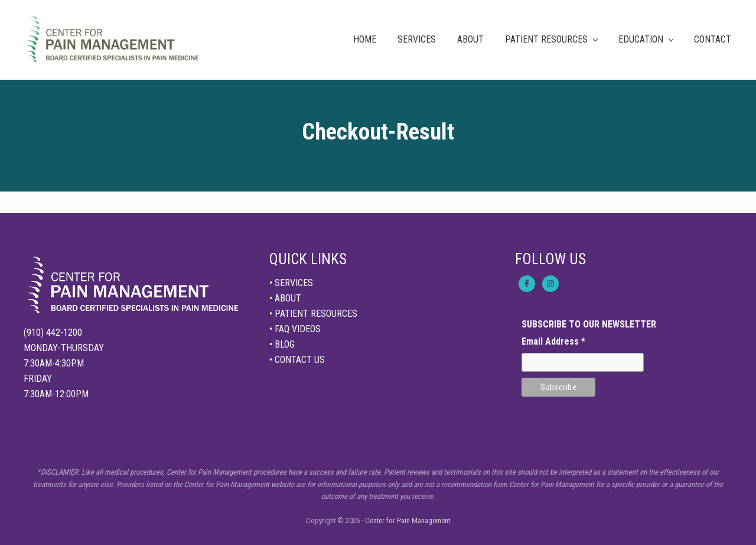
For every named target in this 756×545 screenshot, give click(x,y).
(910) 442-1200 (53, 332)
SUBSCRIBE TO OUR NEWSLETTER (589, 324)
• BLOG (282, 344)
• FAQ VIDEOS (295, 329)
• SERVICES (291, 283)
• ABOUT (285, 298)
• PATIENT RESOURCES (313, 314)
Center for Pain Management (408, 520)
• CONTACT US (297, 360)
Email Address (553, 341)
